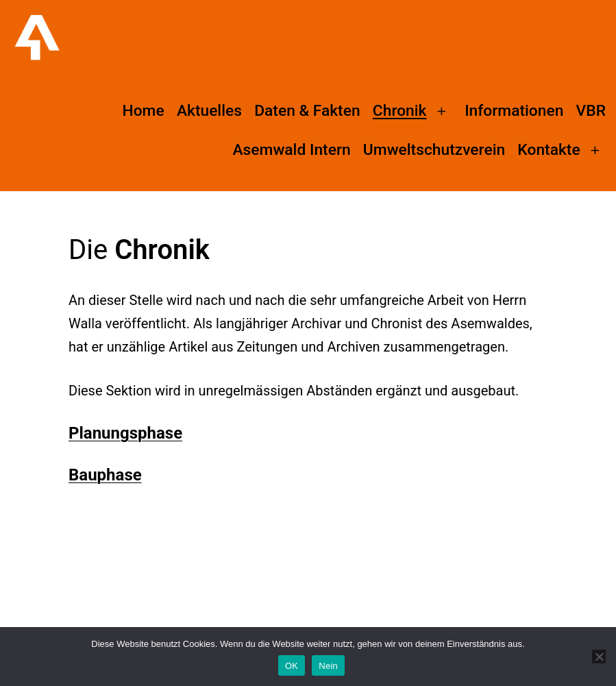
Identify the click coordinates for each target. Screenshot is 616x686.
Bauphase (105, 475)
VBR (591, 111)
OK (292, 666)
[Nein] (599, 657)
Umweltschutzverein (434, 150)
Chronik (400, 111)
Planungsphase (125, 433)
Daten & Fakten (307, 111)
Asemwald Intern (291, 150)
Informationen (514, 111)
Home (143, 111)
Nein (328, 666)
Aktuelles (209, 111)
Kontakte (549, 150)
